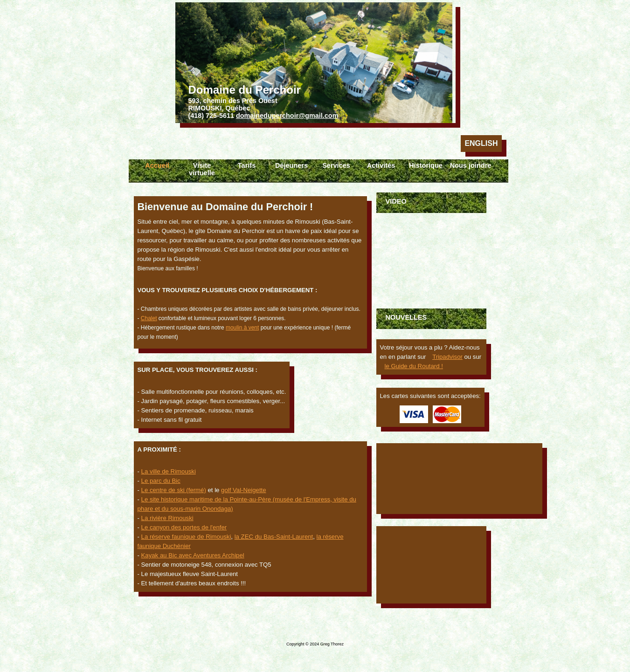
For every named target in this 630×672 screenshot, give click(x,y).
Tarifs (247, 165)
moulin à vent (242, 328)
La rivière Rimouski (167, 518)
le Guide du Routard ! (414, 366)
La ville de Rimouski (169, 471)
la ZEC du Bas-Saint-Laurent (274, 537)
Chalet (149, 318)
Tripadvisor (447, 357)
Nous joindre (471, 165)
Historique (426, 165)
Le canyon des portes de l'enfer (184, 527)
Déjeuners (291, 165)
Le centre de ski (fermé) (174, 490)
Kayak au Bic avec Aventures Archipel (193, 555)
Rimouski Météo (431, 565)
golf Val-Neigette (244, 490)
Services (336, 165)
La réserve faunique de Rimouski (186, 537)
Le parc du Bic (161, 481)
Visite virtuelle (202, 169)
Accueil (157, 165)
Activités (381, 165)
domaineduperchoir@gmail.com (287, 116)
